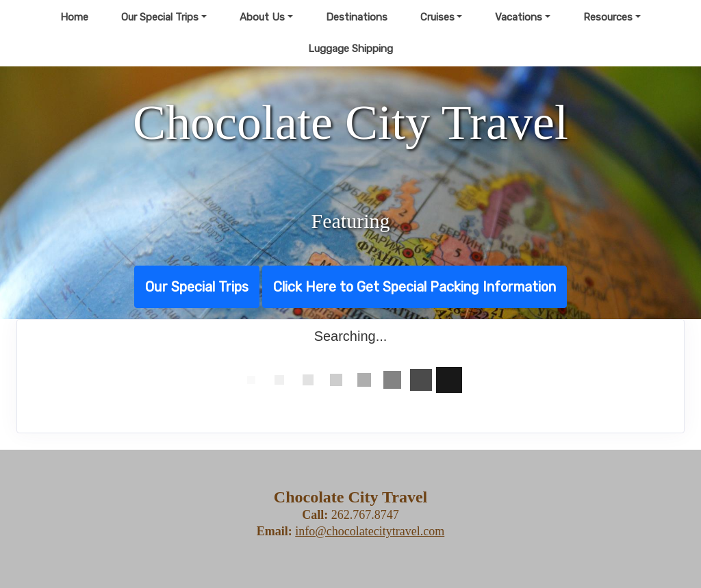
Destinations (357, 17)
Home (74, 17)
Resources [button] (608, 17)
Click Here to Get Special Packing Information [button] (415, 287)
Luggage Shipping (350, 49)
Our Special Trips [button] (160, 17)
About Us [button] (262, 17)
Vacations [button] (519, 17)
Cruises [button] (437, 17)
